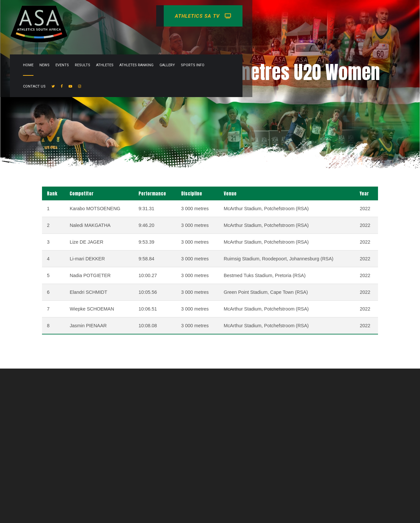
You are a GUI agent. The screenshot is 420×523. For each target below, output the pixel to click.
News (173, 37)
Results (211, 37)
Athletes (233, 37)
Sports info (321, 37)
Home (157, 37)
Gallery (296, 37)
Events (191, 37)
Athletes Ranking (265, 37)
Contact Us (350, 37)
